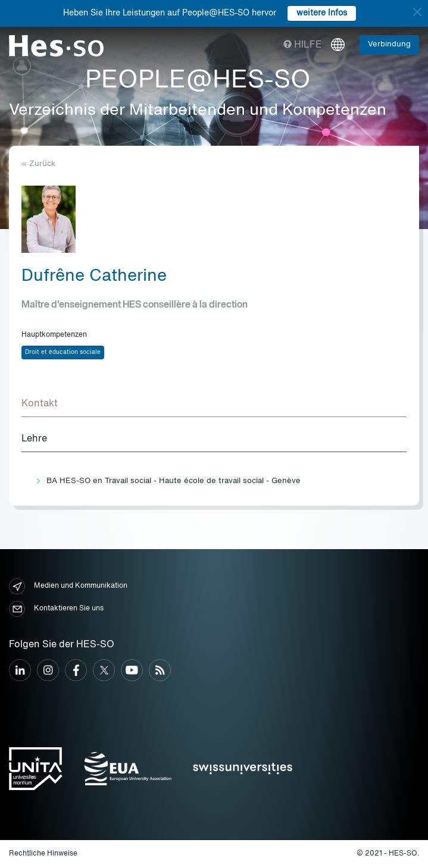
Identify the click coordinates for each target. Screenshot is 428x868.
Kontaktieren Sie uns (56, 609)
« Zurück (38, 164)
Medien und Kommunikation (68, 586)
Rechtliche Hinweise (43, 854)
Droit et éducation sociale (63, 352)
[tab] (214, 405)
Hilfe (303, 45)
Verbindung (389, 44)
